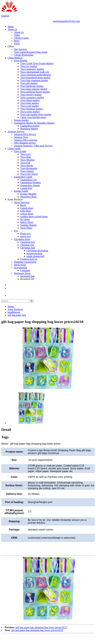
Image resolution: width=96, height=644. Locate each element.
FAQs (17, 44)
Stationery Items (22, 273)
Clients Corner (21, 38)
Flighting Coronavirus (25, 262)
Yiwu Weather (27, 160)
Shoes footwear (22, 202)
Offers (11, 46)
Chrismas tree (27, 245)
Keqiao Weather (28, 194)
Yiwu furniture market (31, 109)
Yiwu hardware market (32, 86)
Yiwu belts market (29, 103)
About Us (12, 29)
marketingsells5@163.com (66, 21)
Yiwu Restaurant (29, 168)
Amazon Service (16, 131)
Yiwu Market (21, 61)
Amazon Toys (21, 137)
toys (16, 231)
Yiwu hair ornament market (34, 80)
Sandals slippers (28, 225)
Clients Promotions (24, 55)
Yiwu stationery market (32, 69)
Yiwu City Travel (29, 174)
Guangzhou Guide (23, 177)
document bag (27, 276)
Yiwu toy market (29, 66)
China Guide (14, 148)
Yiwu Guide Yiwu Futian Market (37, 63)
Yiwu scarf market (30, 106)
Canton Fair (26, 188)
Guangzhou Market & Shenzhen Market (34, 123)
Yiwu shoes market (30, 100)
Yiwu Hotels (27, 165)
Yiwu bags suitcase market (34, 89)
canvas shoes (27, 214)
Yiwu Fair (25, 163)
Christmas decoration (37, 251)
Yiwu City (25, 154)
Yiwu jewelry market (31, 95)
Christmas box (28, 242)
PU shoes (25, 219)
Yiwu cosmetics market (32, 97)
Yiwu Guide (20, 151)
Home (11, 27)
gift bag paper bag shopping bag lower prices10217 (42, 627)
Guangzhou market (30, 126)
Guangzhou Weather (30, 183)
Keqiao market (21, 120)
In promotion (21, 268)
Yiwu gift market (29, 83)
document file (27, 279)
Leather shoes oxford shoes (34, 217)
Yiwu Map (26, 157)
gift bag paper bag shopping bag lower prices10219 (37, 630)
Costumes (25, 270)
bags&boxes (14, 312)
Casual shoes (27, 208)
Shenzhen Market (29, 129)
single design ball (35, 256)
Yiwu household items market (35, 78)
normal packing (34, 253)
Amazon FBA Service (25, 134)
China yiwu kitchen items (33, 117)
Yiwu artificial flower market (35, 92)
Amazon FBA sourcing (26, 140)
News (17, 41)
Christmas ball (28, 248)
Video (17, 35)
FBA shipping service (25, 143)
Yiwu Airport (27, 171)
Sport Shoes (26, 228)
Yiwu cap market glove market (36, 114)
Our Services (20, 49)
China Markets (15, 58)
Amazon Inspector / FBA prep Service (33, 146)
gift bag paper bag (17, 315)
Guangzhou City (28, 180)
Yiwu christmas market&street (36, 75)
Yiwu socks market (30, 112)
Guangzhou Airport (30, 185)
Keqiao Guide (21, 191)
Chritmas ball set (29, 259)
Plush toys (25, 234)
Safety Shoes (27, 222)
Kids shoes (26, 211)
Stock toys (25, 236)
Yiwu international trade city (35, 72)
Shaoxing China (28, 197)
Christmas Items (22, 239)
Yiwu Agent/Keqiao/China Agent (31, 52)
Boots (23, 205)
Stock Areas (20, 265)
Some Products (15, 200)
